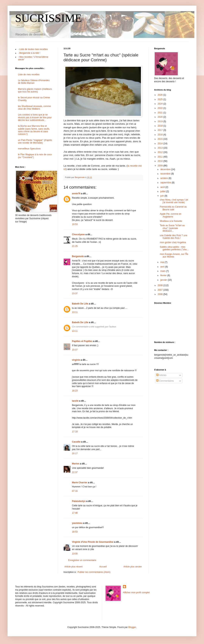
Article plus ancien (133, 567)
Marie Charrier (80, 483)
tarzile (75, 401)
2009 (161, 166)
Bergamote (78, 256)
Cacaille (76, 442)
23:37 (75, 294)
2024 (161, 104)
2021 (161, 113)
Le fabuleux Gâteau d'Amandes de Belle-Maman (34, 82)
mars (163, 271)
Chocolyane (78, 234)
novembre (166, 174)
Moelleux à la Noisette (171, 221)
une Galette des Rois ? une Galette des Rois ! (173, 237)
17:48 (75, 513)
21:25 (75, 246)
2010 (161, 161)
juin (162, 196)
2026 (161, 95)
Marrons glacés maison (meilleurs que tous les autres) (35, 90)
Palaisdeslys (79, 501)
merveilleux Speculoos (29, 149)
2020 (161, 117)
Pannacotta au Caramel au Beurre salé (173, 208)
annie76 (76, 194)
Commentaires (165, 381)
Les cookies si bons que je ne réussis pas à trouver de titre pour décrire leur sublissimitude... (35, 117)
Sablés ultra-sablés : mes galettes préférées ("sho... (174, 248)
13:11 (75, 312)
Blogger (132, 627)
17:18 (75, 432)
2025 (161, 99)
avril (163, 267)
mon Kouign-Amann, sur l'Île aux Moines (174, 255)
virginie (76, 360)
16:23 (75, 391)
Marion (76, 464)
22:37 (75, 472)
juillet (163, 191)
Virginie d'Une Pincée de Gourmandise (93, 542)
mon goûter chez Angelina (173, 242)
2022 (161, 108)
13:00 (75, 554)
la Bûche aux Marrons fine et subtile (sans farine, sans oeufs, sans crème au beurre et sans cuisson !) (34, 130)
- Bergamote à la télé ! (29, 53)
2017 (161, 130)
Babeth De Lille (80, 304)
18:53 (75, 532)
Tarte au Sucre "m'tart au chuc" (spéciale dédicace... (172, 228)
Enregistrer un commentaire (82, 560)
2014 (161, 144)
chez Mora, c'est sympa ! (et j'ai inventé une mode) (174, 201)
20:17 (75, 453)
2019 (161, 121)
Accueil (103, 567)
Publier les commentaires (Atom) (94, 572)
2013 (161, 148)
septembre (166, 183)
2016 (161, 135)
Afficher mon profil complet (136, 593)
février (164, 275)
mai (163, 262)
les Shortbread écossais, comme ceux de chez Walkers (34, 108)
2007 (161, 290)
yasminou (77, 523)
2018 (161, 126)
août (163, 187)
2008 (161, 285)
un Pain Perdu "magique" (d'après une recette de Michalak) (35, 141)
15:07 (75, 350)
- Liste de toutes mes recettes (33, 49)
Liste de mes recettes (29, 75)
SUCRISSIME (48, 18)
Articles (161, 375)
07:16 (75, 491)
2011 (161, 157)
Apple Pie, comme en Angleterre (171, 215)
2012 (161, 152)
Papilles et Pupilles (82, 341)
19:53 (75, 224)
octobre (164, 178)
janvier (164, 280)
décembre (166, 169)
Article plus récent (73, 567)
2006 (161, 294)
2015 (161, 139)
